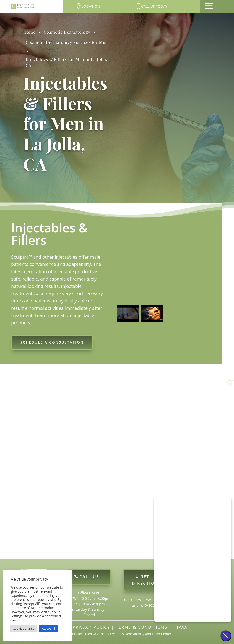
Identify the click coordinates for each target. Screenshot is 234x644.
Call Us (89, 577)
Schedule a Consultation (52, 342)
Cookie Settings (24, 628)
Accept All (48, 628)
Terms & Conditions (142, 627)
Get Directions (146, 580)
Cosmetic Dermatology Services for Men (67, 42)
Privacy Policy (91, 627)
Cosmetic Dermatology (67, 32)
